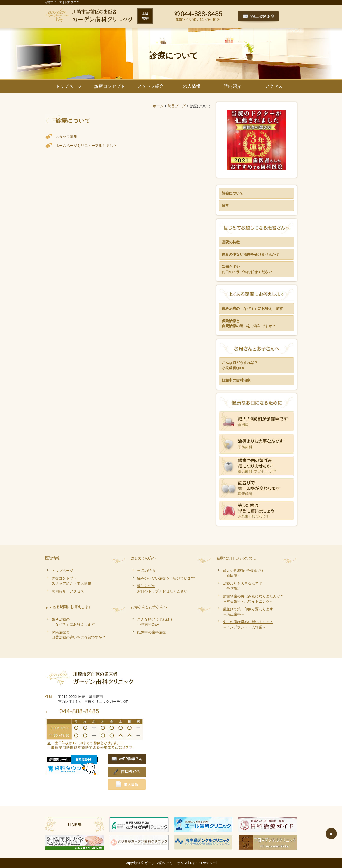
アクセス (274, 86)
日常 (225, 206)
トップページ (69, 86)
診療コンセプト (110, 86)
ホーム (158, 106)
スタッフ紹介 (151, 86)
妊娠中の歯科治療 (236, 380)
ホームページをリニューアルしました (86, 146)
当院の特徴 (231, 242)
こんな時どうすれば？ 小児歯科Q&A (240, 365)
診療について (233, 193)
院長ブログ (177, 106)
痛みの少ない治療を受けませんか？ (251, 254)
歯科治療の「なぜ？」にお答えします (252, 308)
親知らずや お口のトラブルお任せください (247, 269)
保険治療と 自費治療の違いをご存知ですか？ (249, 323)
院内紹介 (233, 86)
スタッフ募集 (66, 137)
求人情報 (192, 86)
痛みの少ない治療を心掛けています (166, 578)
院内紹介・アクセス (68, 591)
